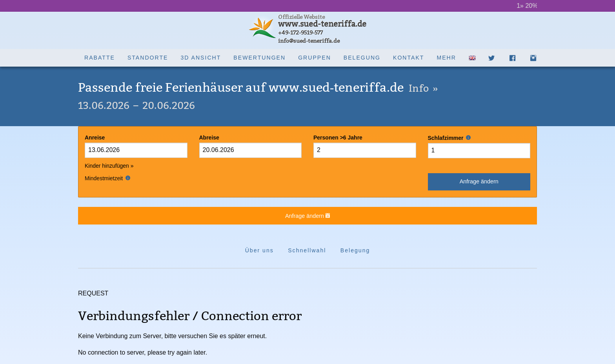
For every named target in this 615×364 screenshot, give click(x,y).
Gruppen (315, 58)
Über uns (259, 250)
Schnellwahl (307, 250)
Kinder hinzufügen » (109, 166)
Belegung (362, 58)
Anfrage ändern (479, 181)
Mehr (446, 58)
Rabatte (100, 58)
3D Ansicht (201, 58)
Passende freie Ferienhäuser (258, 88)
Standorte (148, 58)
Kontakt (408, 58)
